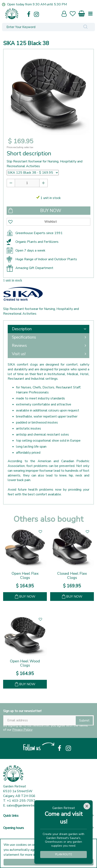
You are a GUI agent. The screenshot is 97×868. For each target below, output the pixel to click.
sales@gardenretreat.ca (24, 805)
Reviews (19, 346)
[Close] (87, 806)
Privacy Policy (22, 730)
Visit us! (19, 354)
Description (22, 329)
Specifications (24, 337)
